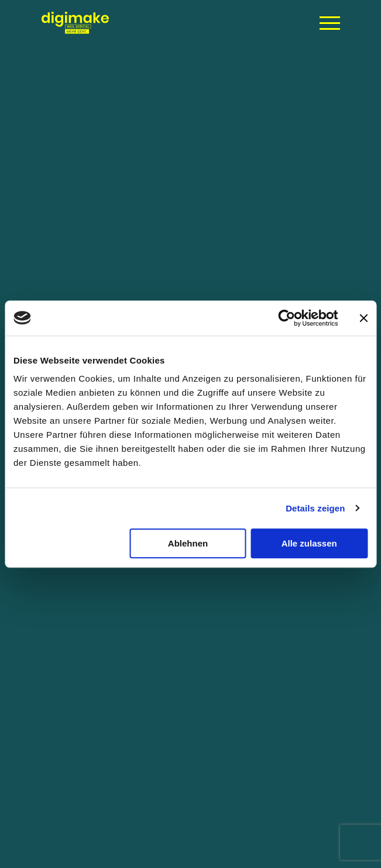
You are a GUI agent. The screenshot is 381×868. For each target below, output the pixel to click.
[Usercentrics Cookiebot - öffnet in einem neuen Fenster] (286, 318)
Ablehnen (188, 543)
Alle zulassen (309, 543)
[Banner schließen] (363, 318)
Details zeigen (315, 508)
